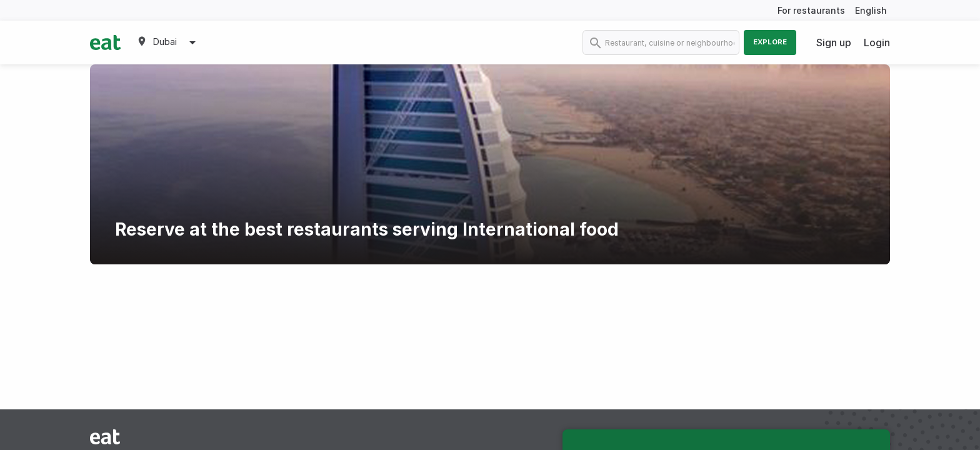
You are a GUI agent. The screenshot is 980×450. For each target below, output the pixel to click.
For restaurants (811, 10)
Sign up (834, 42)
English (871, 10)
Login (877, 42)
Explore (770, 42)
